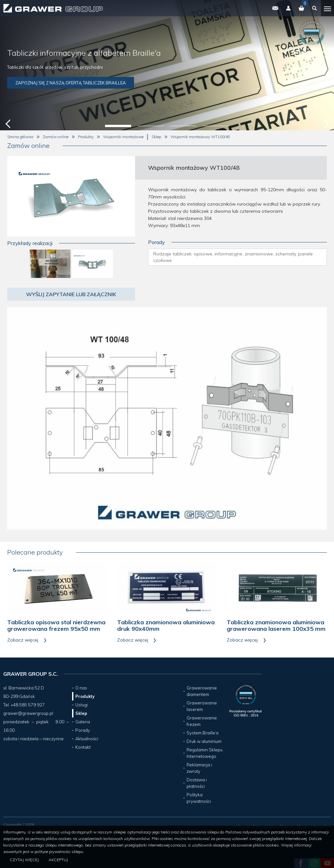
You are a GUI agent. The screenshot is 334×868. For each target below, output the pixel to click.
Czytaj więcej (24, 860)
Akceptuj (58, 860)
